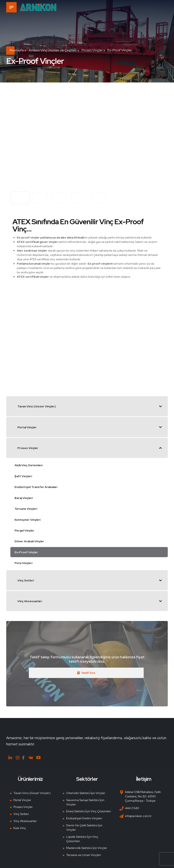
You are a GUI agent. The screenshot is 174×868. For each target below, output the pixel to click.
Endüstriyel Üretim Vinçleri (84, 818)
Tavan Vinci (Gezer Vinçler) (32, 793)
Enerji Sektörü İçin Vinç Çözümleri (89, 811)
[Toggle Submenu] (161, 406)
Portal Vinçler (22, 800)
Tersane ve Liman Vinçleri (84, 855)
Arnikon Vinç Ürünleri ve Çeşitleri (53, 50)
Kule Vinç (20, 828)
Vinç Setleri (21, 814)
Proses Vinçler (92, 50)
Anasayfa (17, 50)
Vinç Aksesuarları (25, 821)
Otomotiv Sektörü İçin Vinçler (86, 793)
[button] (16, 140)
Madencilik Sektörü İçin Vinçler (87, 848)
